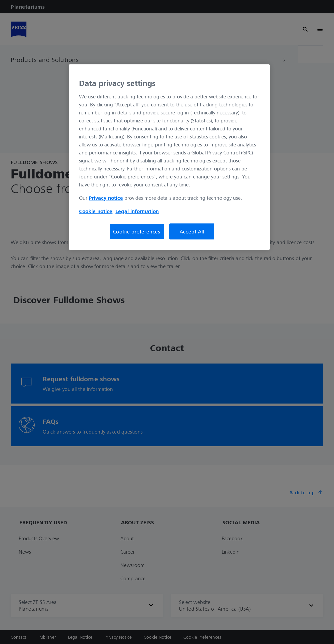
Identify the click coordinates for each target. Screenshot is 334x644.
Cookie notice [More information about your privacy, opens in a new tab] (96, 211)
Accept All (192, 231)
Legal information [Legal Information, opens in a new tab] (137, 211)
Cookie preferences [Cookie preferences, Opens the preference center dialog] (137, 231)
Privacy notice (106, 198)
